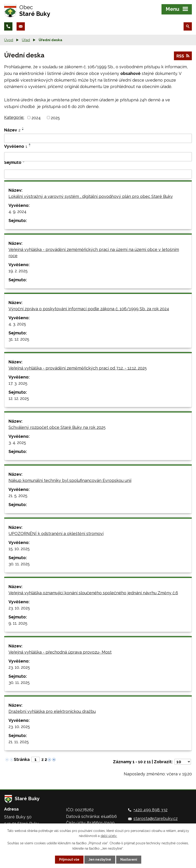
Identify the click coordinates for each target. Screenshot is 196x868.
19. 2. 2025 (18, 271)
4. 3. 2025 (17, 324)
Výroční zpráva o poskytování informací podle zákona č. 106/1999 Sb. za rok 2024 (89, 309)
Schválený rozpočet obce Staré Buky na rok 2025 (57, 427)
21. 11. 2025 (19, 742)
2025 (55, 118)
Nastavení (129, 859)
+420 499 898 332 (150, 810)
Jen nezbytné (100, 859)
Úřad (26, 40)
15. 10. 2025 (19, 549)
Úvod (9, 40)
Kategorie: (14, 117)
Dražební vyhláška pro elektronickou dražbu (52, 711)
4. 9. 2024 (17, 212)
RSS (183, 56)
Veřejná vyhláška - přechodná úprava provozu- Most (60, 652)
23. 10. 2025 (19, 608)
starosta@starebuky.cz (156, 818)
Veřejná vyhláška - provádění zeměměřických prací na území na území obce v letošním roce (94, 253)
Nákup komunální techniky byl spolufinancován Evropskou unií (70, 480)
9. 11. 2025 (18, 623)
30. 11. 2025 (19, 564)
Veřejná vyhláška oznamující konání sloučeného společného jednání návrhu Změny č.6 (93, 593)
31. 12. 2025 (19, 339)
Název (12, 130)
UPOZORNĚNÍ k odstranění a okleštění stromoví (56, 534)
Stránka (22, 759)
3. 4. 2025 (17, 443)
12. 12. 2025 (19, 398)
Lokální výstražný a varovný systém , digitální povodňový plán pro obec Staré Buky (91, 196)
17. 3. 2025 (18, 383)
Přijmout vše (69, 859)
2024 (36, 118)
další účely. (109, 836)
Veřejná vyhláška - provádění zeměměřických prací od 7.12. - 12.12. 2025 (78, 368)
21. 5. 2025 (18, 496)
